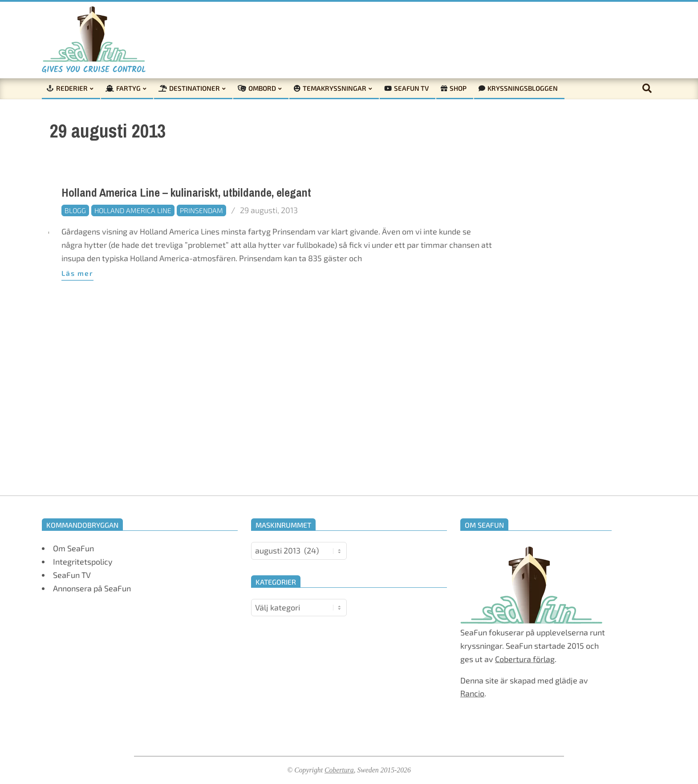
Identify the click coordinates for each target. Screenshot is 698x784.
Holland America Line (133, 210)
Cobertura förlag (525, 659)
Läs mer (77, 273)
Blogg (75, 210)
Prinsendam (201, 210)
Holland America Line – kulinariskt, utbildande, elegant (186, 193)
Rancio (472, 693)
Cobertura (339, 770)
